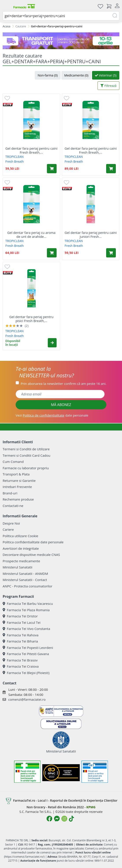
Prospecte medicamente (21, 561)
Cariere (8, 529)
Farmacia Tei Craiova (21, 666)
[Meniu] (6, 6)
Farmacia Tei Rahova (21, 635)
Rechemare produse (18, 499)
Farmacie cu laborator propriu (26, 468)
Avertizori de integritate (21, 548)
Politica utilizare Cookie (20, 536)
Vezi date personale (52, 415)
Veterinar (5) (106, 75)
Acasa (6, 26)
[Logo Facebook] (49, 819)
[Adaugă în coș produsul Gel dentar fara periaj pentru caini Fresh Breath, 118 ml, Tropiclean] (111, 169)
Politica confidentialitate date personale (33, 542)
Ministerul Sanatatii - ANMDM (25, 574)
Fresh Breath (15, 161)
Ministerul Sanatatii (18, 567)
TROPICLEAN (14, 157)
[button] (52, 343)
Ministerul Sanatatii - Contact (25, 580)
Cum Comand (13, 462)
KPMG (91, 807)
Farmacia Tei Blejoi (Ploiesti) (26, 673)
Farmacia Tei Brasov (20, 660)
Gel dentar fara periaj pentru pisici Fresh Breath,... (31, 319)
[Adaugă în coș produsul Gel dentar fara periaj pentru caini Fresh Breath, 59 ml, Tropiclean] (52, 169)
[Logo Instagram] (64, 819)
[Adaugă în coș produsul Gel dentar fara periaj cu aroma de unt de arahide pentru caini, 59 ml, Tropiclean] (52, 253)
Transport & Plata (16, 474)
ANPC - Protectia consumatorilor (28, 586)
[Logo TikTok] (71, 819)
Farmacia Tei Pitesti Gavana (26, 654)
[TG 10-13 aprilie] (61, 41)
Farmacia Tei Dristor (20, 616)
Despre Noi (11, 523)
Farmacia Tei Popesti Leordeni (28, 648)
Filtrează (108, 86)
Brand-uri (10, 493)
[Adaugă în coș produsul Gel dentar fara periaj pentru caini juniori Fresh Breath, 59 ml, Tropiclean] (111, 253)
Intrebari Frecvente (17, 487)
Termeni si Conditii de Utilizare (26, 449)
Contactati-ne (13, 506)
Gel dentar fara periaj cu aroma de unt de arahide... (31, 235)
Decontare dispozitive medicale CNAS (31, 555)
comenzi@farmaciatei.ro (27, 699)
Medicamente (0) (76, 75)
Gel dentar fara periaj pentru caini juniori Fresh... (91, 235)
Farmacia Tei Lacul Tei (22, 622)
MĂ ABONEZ (61, 405)
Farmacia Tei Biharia (20, 641)
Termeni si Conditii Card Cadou (26, 455)
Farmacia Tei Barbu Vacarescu (28, 604)
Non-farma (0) (48, 75)
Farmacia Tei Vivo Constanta (26, 629)
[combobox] (61, 16)
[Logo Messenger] (57, 819)
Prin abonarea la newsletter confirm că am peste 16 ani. (64, 384)
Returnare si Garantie (19, 481)
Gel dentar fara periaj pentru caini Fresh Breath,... (31, 150)
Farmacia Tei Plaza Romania (26, 610)
